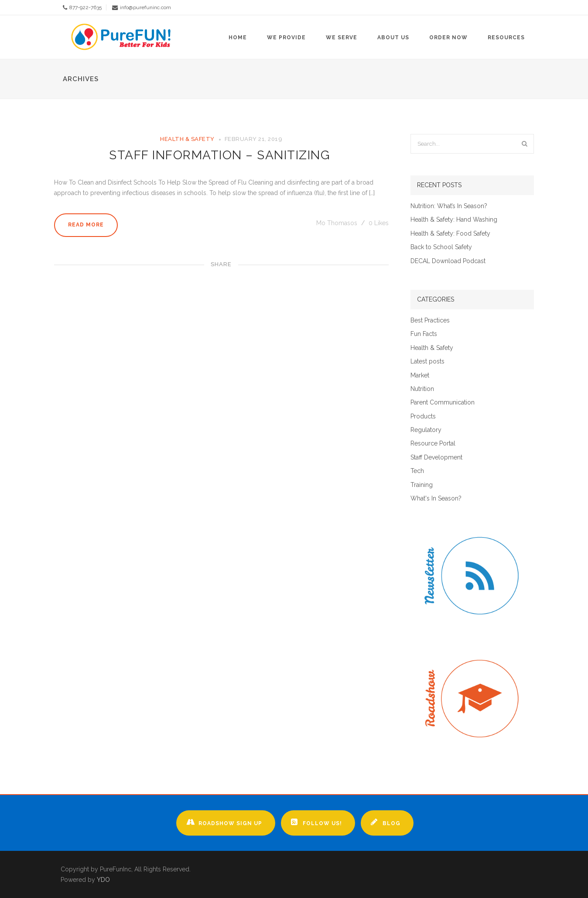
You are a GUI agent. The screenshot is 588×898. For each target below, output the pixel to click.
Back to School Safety (441, 247)
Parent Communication (443, 403)
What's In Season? (436, 499)
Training (422, 485)
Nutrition (422, 389)
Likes (379, 223)
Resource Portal (433, 444)
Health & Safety (187, 139)
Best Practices (430, 320)
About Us (393, 38)
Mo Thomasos (338, 223)
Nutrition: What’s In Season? (449, 206)
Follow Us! (316, 822)
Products (423, 416)
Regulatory (426, 430)
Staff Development (436, 458)
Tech (417, 471)
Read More (86, 225)
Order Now (448, 38)
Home (238, 38)
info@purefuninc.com (145, 7)
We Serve (342, 38)
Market (420, 375)
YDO (103, 880)
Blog (386, 822)
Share (221, 264)
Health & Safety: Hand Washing (454, 220)
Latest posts (427, 362)
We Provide (286, 38)
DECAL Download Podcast (448, 261)
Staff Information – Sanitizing (221, 155)
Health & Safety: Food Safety (450, 234)
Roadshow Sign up (224, 822)
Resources (506, 38)
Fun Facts (424, 334)
